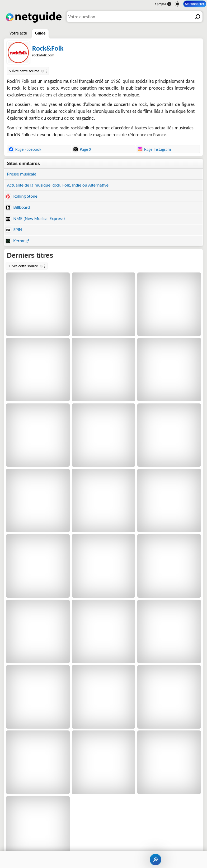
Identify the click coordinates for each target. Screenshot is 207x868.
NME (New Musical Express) (35, 219)
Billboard (18, 207)
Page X (82, 149)
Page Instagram (154, 149)
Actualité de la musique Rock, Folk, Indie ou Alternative (58, 185)
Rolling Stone (22, 196)
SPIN (14, 230)
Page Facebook (25, 149)
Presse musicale (22, 174)
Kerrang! (18, 241)
